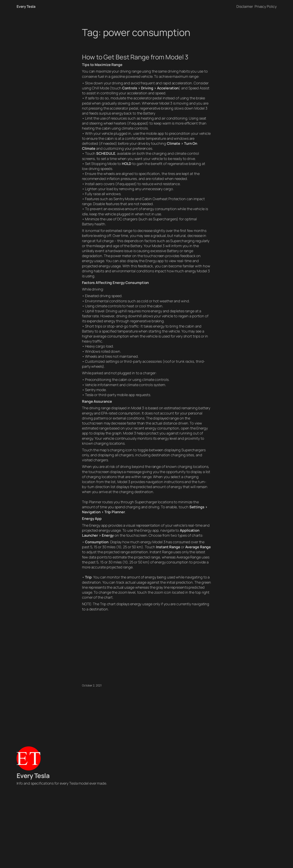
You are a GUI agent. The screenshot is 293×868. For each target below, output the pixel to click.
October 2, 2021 (92, 685)
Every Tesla (26, 6)
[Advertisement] (147, 828)
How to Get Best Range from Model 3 (135, 57)
